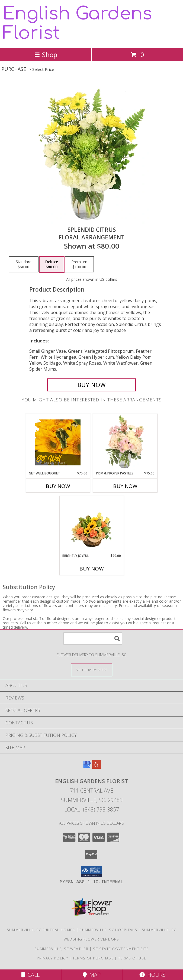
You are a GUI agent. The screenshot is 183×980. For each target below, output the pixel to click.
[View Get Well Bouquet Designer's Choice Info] (58, 442)
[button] (92, 872)
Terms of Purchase (93, 958)
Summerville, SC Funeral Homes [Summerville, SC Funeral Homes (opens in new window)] (41, 930)
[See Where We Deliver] (92, 670)
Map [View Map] (92, 975)
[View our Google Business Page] (87, 767)
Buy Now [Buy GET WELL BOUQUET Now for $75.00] (58, 486)
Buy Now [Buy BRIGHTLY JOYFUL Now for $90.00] (92, 569)
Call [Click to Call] (31, 975)
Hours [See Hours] (152, 975)
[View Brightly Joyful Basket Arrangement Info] (92, 525)
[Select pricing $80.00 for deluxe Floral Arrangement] (52, 265)
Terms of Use (132, 958)
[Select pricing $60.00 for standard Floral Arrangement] (24, 265)
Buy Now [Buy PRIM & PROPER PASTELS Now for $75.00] (125, 486)
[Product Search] (93, 639)
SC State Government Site (121, 949)
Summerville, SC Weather (61, 949)
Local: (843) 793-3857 (92, 809)
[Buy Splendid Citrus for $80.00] (92, 385)
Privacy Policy (52, 958)
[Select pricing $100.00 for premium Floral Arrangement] (79, 265)
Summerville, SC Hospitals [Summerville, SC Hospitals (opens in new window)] (108, 930)
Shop (46, 55)
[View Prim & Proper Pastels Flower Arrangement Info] (125, 442)
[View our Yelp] (97, 767)
